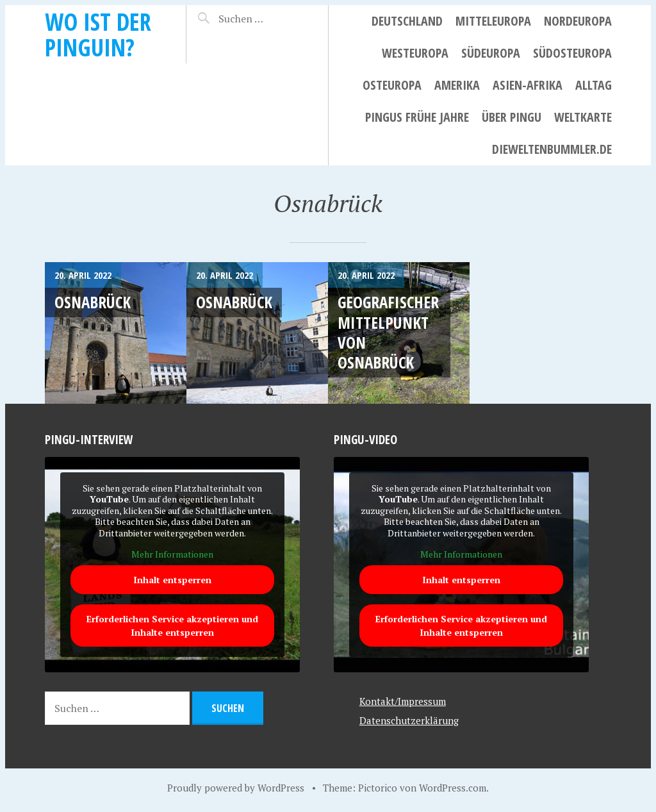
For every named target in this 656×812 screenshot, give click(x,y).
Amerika (457, 85)
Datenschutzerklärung (409, 720)
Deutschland (407, 21)
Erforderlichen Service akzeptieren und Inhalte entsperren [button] (172, 626)
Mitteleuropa (493, 21)
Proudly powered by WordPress (236, 788)
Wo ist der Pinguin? (98, 34)
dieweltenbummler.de (552, 149)
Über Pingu (512, 117)
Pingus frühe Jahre (417, 117)
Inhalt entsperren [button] (172, 580)
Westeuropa (415, 53)
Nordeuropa (578, 21)
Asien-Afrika (528, 85)
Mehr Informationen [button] (172, 554)
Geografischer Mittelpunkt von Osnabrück (388, 332)
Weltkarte (583, 117)
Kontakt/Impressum (403, 701)
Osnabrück (93, 302)
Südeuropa (491, 53)
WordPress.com (453, 788)
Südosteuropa (572, 53)
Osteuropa (392, 85)
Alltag (594, 85)
